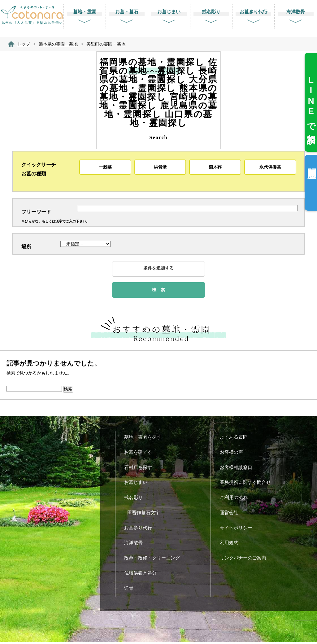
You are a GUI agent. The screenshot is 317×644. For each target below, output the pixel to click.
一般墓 (105, 167)
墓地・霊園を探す (145, 439)
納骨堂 (160, 167)
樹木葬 (215, 167)
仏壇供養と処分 (143, 574)
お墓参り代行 (140, 529)
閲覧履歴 (312, 163)
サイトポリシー (238, 529)
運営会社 (231, 514)
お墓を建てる (140, 454)
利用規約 (231, 544)
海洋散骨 (136, 544)
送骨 (131, 590)
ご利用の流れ (236, 499)
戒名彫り (136, 499)
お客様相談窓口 (238, 469)
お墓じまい (138, 484)
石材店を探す (140, 469)
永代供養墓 (270, 167)
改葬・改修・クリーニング (154, 560)
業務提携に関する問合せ (248, 484)
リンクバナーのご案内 (245, 560)
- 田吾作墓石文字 (144, 514)
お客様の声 (234, 454)
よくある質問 (236, 439)
